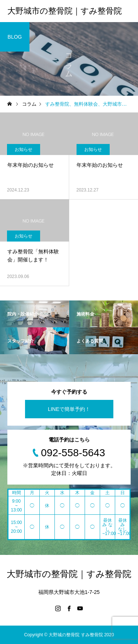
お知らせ (24, 149)
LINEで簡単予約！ (69, 409)
